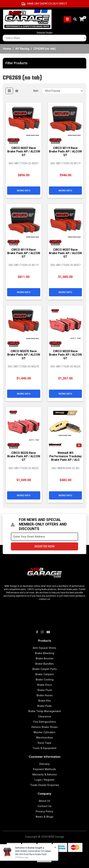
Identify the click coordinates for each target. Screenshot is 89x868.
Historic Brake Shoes (44, 727)
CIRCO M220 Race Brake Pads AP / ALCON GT (65, 355)
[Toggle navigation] (67, 19)
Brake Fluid (45, 690)
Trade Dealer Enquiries (45, 785)
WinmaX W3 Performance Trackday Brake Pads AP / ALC (65, 456)
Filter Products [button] (16, 63)
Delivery (44, 764)
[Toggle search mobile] (74, 19)
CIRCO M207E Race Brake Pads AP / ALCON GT (24, 355)
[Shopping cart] (82, 19)
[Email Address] (44, 537)
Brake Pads (44, 706)
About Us (44, 801)
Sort (36, 91)
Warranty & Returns (44, 774)
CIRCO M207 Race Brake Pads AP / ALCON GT (24, 151)
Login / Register (45, 780)
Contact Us (44, 806)
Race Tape (44, 743)
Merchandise (45, 737)
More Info (24, 190)
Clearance (45, 716)
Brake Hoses (45, 695)
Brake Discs (45, 685)
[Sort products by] (63, 91)
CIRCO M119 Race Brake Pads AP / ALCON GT (65, 151)
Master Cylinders (44, 732)
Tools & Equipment (44, 748)
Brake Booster (45, 658)
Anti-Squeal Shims (44, 648)
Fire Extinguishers (45, 722)
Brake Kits (45, 701)
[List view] (17, 91)
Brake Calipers (45, 674)
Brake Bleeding (45, 653)
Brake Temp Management (45, 711)
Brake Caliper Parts (45, 669)
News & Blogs (44, 817)
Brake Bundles (44, 664)
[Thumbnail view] (9, 91)
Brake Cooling (45, 679)
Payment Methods (44, 769)
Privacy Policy (44, 811)
